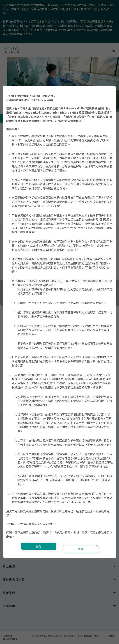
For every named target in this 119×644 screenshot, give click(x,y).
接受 (39, 546)
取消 (80, 549)
